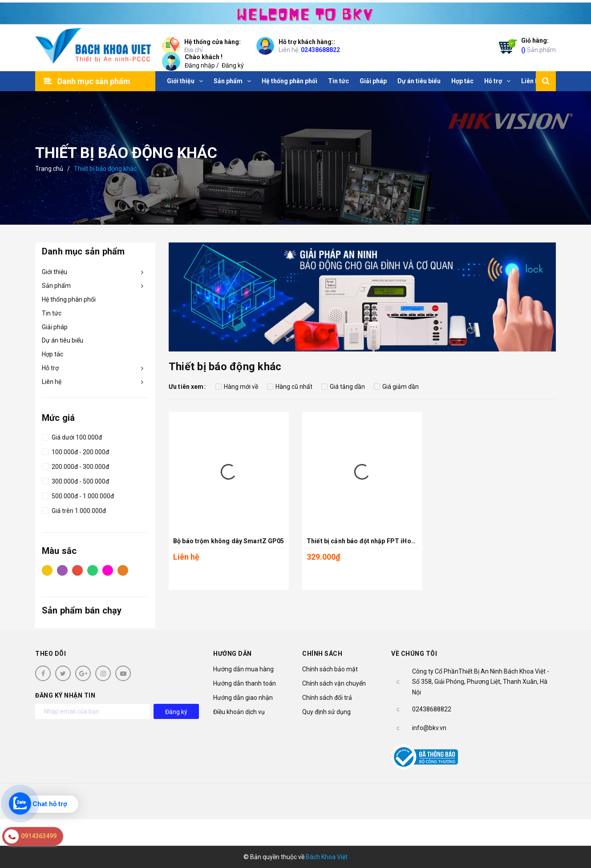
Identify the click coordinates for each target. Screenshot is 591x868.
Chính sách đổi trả (327, 698)
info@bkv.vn (429, 728)
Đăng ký (233, 65)
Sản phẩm (538, 45)
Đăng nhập (200, 65)
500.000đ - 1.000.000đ (78, 495)
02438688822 (320, 50)
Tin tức (52, 313)
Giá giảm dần (396, 387)
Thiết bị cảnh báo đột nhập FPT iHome (364, 541)
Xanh (93, 570)
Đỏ (77, 570)
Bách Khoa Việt (327, 857)
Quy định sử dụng (326, 712)
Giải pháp (55, 327)
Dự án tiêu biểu (63, 340)
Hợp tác (53, 354)
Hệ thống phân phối (69, 299)
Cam (123, 570)
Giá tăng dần (343, 387)
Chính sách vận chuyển (334, 683)
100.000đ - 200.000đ (75, 451)
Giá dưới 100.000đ (72, 436)
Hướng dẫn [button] (233, 654)
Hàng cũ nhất (290, 387)
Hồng (108, 570)
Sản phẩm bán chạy (82, 610)
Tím (62, 570)
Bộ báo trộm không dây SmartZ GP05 (229, 541)
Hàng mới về (237, 387)
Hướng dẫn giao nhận (243, 698)
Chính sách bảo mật (330, 669)
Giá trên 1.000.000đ (74, 509)
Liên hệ (52, 382)
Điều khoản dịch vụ (239, 712)
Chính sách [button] (322, 654)
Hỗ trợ (50, 368)
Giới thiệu (55, 272)
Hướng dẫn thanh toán (245, 683)
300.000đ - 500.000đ (75, 480)
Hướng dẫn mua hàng (243, 669)
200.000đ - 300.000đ (75, 465)
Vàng (47, 570)
